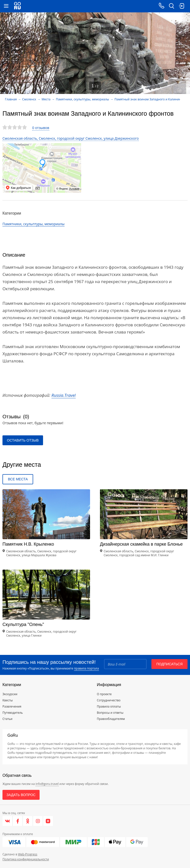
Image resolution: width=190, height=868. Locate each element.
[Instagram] (38, 821)
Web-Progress (28, 854)
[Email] (125, 664)
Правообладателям (111, 719)
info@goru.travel (47, 784)
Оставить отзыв (23, 440)
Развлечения (12, 706)
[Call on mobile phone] (162, 6)
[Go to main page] (17, 6)
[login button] (181, 6)
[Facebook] (18, 821)
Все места (18, 479)
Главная (11, 99)
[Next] (185, 53)
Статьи (7, 719)
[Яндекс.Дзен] (48, 821)
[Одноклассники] (28, 821)
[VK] (8, 821)
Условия (74, 189)
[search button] (171, 6)
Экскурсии (10, 694)
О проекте (104, 694)
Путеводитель (13, 713)
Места (46, 99)
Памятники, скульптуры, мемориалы (83, 99)
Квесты (8, 700)
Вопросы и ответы (110, 713)
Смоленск (29, 99)
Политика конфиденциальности (26, 859)
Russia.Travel (64, 395)
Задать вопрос (21, 795)
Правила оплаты (109, 706)
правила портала (86, 668)
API (37, 188)
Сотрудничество (109, 700)
